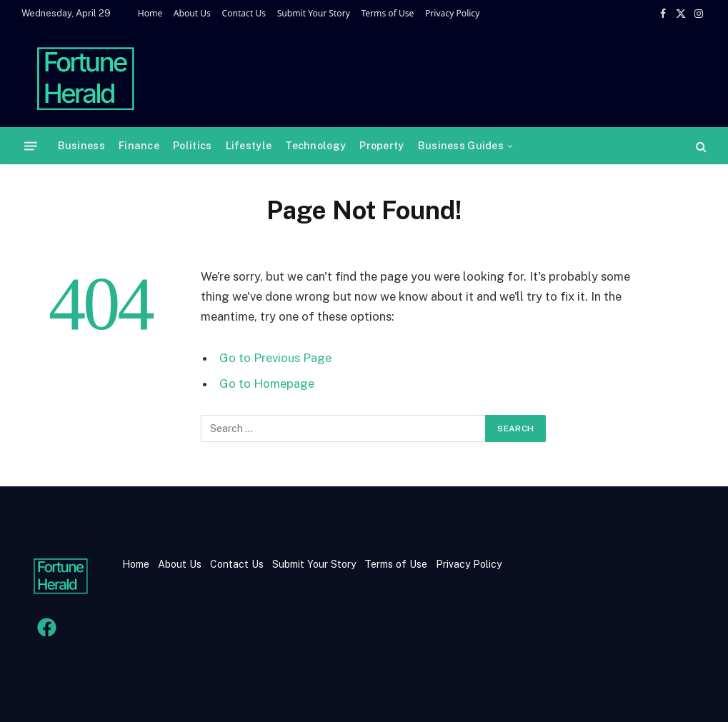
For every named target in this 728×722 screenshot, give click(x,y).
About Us (192, 13)
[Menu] (31, 146)
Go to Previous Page (275, 358)
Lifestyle (249, 146)
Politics (192, 146)
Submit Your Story (314, 13)
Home (150, 13)
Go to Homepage (267, 383)
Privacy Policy (452, 13)
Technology (315, 146)
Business (81, 146)
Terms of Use (387, 13)
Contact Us (244, 13)
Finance (139, 146)
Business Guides (461, 146)
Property (382, 146)
